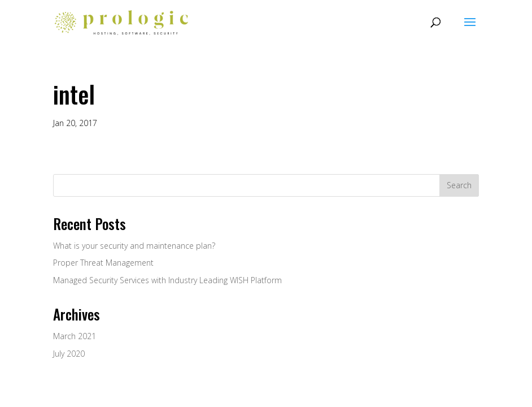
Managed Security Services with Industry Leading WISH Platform (167, 280)
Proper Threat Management (103, 263)
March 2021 (75, 336)
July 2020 (69, 354)
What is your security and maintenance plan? (134, 246)
